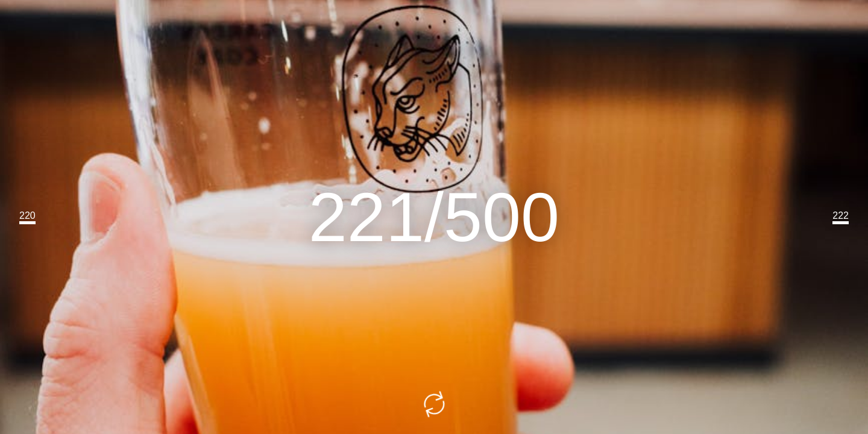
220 (27, 215)
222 (841, 215)
